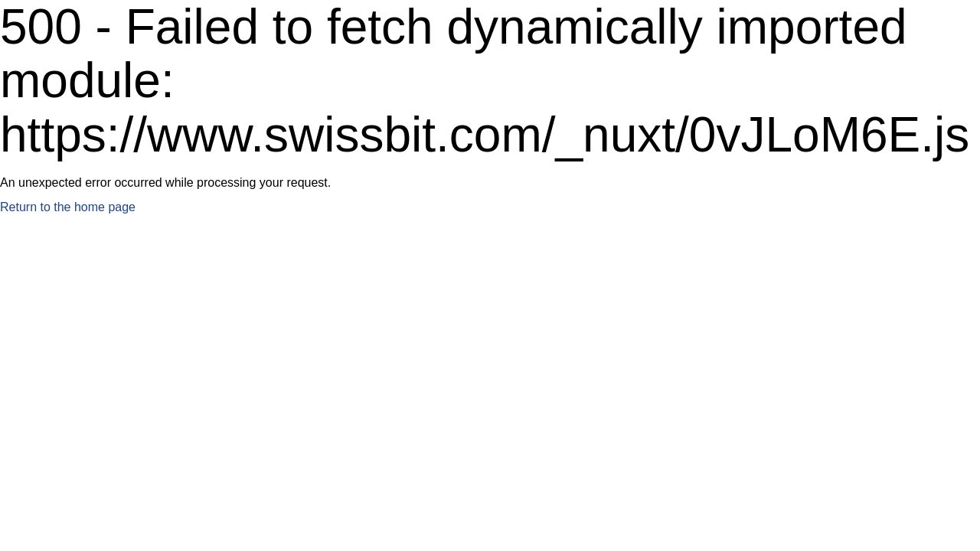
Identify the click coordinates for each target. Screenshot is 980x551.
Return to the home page (68, 207)
